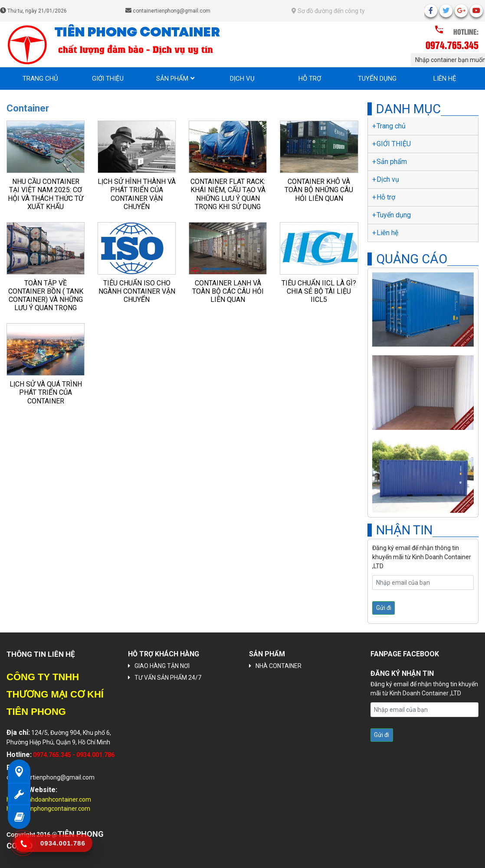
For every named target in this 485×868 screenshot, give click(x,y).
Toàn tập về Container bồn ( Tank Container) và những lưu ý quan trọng (46, 296)
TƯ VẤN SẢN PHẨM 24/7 (168, 678)
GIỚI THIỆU (108, 79)
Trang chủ (40, 79)
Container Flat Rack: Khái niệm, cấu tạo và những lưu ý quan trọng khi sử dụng (228, 194)
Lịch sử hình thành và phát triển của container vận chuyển (137, 194)
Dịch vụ (242, 79)
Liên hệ (445, 79)
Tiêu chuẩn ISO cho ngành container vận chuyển (137, 291)
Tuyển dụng (377, 79)
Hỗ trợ (310, 79)
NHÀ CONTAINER (279, 666)
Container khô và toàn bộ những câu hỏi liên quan (319, 190)
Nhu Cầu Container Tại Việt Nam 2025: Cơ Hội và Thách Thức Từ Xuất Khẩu (46, 194)
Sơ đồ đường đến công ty (328, 11)
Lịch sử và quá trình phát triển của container (46, 392)
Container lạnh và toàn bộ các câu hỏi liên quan (228, 291)
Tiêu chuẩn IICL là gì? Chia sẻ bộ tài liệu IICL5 (319, 291)
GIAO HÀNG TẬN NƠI (162, 666)
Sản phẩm (172, 79)
